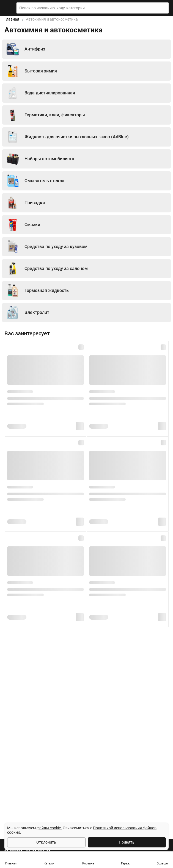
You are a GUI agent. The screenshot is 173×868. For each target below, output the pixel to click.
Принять (127, 842)
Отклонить (46, 842)
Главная (12, 19)
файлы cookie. (49, 828)
